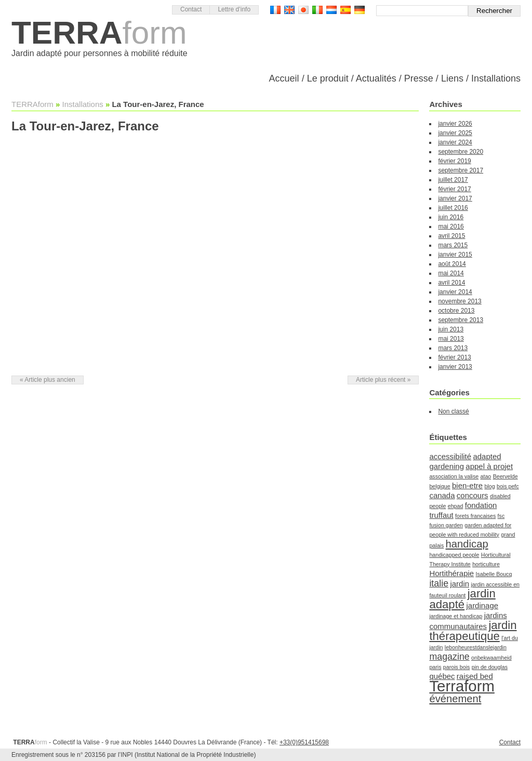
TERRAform (32, 104)
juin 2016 (451, 217)
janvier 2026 (455, 124)
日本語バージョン (303, 10)
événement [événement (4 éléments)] (455, 699)
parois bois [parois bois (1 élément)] (457, 667)
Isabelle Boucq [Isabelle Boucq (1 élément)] (494, 574)
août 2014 (452, 264)
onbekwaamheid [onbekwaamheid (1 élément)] (491, 658)
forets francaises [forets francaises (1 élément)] (475, 516)
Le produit (328, 78)
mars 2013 (453, 348)
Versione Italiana (317, 10)
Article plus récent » (383, 380)
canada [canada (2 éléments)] (442, 495)
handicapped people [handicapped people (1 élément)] (454, 555)
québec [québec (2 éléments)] (442, 676)
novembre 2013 (460, 301)
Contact (191, 9)
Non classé (453, 411)
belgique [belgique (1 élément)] (440, 486)
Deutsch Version (360, 10)
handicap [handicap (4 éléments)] (467, 544)
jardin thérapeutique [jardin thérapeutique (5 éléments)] (473, 631)
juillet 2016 (453, 208)
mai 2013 (451, 339)
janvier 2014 (455, 292)
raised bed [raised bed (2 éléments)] (475, 676)
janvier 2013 (455, 367)
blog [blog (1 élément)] (489, 486)
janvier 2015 (455, 255)
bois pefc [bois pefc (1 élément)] (508, 486)
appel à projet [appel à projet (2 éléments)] (489, 466)
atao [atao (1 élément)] (486, 476)
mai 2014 (451, 273)
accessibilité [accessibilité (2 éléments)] (450, 456)
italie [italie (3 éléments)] (439, 583)
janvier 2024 (455, 142)
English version (289, 10)
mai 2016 (451, 226)
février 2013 (454, 357)
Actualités (376, 78)
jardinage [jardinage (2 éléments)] (482, 605)
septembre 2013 (461, 320)
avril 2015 (451, 236)
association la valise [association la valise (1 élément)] (454, 476)
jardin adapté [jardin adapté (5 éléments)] (462, 599)
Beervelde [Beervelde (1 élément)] (506, 476)
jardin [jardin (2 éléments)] (460, 584)
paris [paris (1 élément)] (435, 667)
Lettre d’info (234, 9)
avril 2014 (451, 283)
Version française (275, 10)
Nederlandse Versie (331, 10)
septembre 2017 (461, 170)
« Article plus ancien (48, 380)
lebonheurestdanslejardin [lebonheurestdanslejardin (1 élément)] (476, 647)
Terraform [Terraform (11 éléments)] (462, 686)
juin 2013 (451, 329)
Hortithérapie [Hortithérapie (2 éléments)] (451, 573)
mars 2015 (453, 245)
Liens (452, 78)
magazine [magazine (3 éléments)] (449, 657)
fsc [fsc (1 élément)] (501, 516)
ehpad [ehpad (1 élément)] (456, 506)
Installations (496, 78)
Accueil (284, 78)
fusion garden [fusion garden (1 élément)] (446, 525)
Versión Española (345, 10)
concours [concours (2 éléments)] (473, 495)
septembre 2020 (461, 152)
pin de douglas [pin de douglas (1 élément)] (490, 667)
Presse (419, 78)
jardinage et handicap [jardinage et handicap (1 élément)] (456, 616)
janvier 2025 (455, 133)
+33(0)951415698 (304, 742)
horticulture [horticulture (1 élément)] (486, 564)
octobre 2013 (456, 311)
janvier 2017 (455, 198)
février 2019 (454, 161)
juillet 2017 (453, 180)
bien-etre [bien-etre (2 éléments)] (467, 485)
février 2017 (454, 189)
